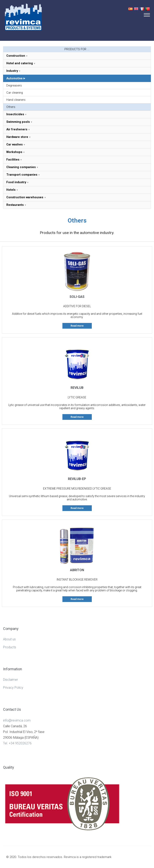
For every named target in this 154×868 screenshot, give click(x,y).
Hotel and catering (20, 63)
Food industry (16, 182)
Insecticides (15, 114)
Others (11, 107)
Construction (16, 56)
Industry (12, 71)
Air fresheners (17, 129)
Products (10, 647)
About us (9, 639)
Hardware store (17, 137)
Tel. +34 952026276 (17, 743)
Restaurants (15, 205)
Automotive (14, 78)
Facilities (13, 160)
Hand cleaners (16, 100)
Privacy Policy (13, 688)
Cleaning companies (21, 167)
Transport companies (22, 175)
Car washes (14, 144)
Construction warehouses (25, 197)
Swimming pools (18, 122)
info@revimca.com (17, 720)
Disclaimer (11, 680)
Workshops (14, 152)
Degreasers (14, 85)
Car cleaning (15, 93)
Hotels (11, 190)
